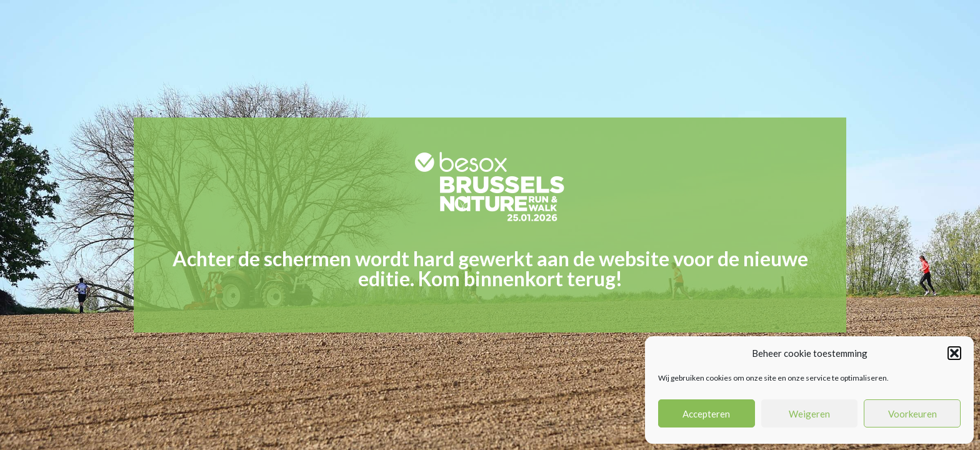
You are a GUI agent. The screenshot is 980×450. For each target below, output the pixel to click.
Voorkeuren (912, 414)
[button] (954, 353)
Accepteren (706, 414)
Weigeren (809, 414)
